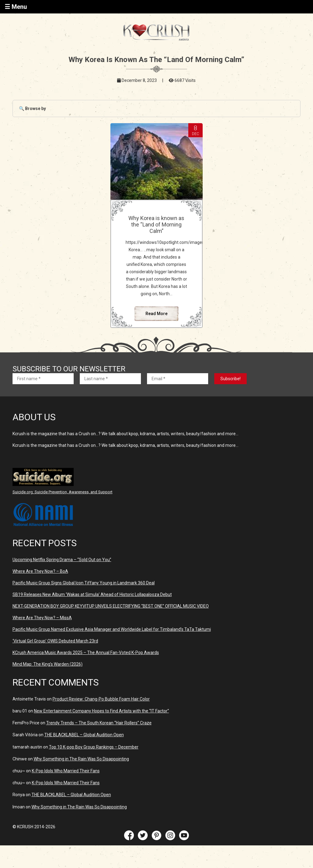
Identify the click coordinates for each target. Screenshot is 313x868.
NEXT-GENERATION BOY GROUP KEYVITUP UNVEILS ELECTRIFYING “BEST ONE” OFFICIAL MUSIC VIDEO (111, 606)
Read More (156, 314)
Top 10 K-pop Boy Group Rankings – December (94, 747)
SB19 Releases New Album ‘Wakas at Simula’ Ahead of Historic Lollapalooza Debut (92, 594)
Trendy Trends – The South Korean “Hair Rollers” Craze (99, 723)
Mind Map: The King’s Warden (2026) (48, 664)
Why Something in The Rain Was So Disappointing (81, 759)
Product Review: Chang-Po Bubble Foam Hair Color (101, 699)
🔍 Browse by (32, 108)
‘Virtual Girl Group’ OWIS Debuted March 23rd (55, 641)
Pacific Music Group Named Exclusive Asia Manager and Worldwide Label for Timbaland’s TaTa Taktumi (112, 629)
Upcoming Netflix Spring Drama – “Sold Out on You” (62, 560)
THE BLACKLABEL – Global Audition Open (84, 735)
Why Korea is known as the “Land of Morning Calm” (156, 224)
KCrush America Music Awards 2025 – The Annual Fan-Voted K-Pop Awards (86, 653)
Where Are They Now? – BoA (40, 571)
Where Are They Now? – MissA (42, 618)
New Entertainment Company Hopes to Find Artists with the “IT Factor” (101, 711)
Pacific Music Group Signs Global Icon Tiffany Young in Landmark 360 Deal (84, 583)
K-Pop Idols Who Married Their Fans (66, 771)
